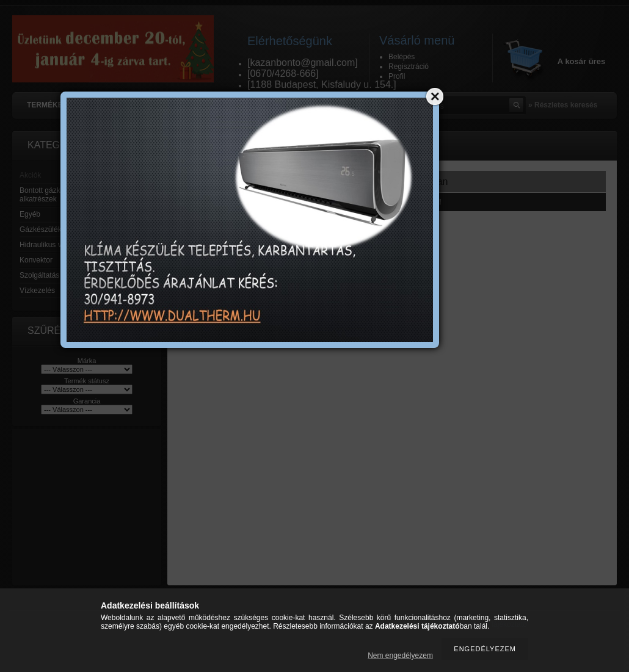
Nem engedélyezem (400, 656)
